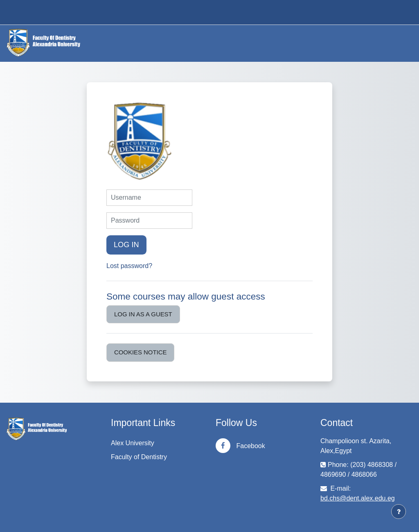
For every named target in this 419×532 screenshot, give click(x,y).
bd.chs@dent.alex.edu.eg (358, 498)
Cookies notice (140, 352)
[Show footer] (399, 512)
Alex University (133, 443)
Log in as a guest (143, 314)
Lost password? (129, 266)
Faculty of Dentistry (139, 457)
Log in (126, 245)
